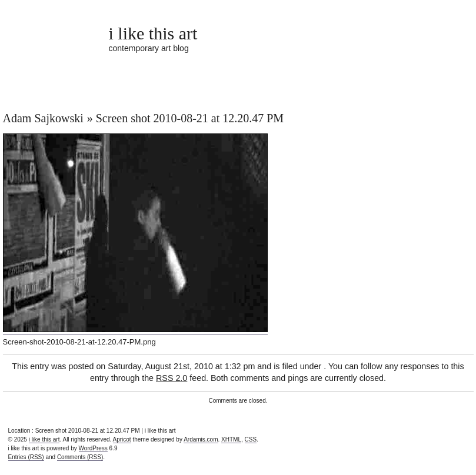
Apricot (122, 439)
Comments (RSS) (80, 457)
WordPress (93, 448)
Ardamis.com (201, 439)
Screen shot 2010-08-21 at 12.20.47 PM (190, 118)
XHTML (231, 439)
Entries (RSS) (26, 457)
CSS (251, 439)
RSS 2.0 (172, 378)
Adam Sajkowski (43, 118)
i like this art (153, 33)
